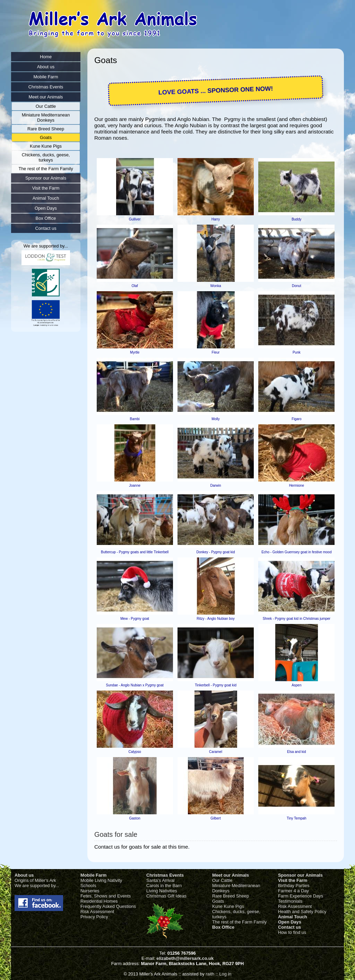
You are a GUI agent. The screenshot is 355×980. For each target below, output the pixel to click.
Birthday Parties (294, 886)
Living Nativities (162, 891)
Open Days (290, 922)
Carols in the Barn (164, 886)
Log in (225, 974)
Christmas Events (165, 875)
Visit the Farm (293, 880)
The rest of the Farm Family (239, 922)
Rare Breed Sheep (231, 896)
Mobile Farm (93, 875)
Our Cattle (222, 880)
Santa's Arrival (160, 880)
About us (24, 875)
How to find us (292, 932)
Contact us (289, 927)
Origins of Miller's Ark (35, 880)
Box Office (223, 927)
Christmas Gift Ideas (166, 896)
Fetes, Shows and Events (106, 896)
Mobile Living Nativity (101, 880)
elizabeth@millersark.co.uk (185, 958)
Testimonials (290, 901)
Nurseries (90, 891)
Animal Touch (293, 917)
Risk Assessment (97, 912)
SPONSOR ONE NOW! (240, 90)
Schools (88, 886)
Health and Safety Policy (302, 912)
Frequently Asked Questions (108, 906)
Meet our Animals (231, 875)
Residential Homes (99, 901)
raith (210, 974)
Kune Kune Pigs (228, 906)
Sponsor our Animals (300, 875)
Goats (218, 901)
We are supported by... (37, 886)
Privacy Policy (94, 917)
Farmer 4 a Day (293, 891)
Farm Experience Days (301, 896)
